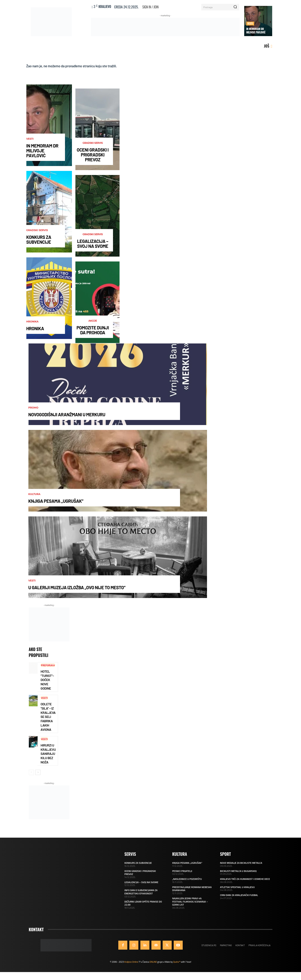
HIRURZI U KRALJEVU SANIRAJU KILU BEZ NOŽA (48, 757)
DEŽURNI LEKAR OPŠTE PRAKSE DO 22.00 (143, 906)
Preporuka (49, 667)
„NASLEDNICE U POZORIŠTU (187, 882)
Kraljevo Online (131, 965)
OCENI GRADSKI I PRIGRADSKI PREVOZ (93, 156)
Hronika (32, 323)
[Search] (235, 7)
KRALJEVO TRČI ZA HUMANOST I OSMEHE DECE (245, 882)
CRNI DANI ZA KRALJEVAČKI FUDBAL (239, 898)
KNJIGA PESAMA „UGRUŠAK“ (56, 502)
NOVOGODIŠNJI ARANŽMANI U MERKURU (67, 416)
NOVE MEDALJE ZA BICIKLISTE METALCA (241, 866)
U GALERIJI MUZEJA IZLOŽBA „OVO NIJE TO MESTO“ (77, 589)
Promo (33, 409)
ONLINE (153, 965)
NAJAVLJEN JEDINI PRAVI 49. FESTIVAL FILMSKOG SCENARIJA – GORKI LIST (190, 905)
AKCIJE (93, 322)
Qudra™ (177, 965)
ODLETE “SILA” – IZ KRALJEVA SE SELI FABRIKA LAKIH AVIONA (48, 719)
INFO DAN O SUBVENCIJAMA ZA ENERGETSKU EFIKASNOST (141, 895)
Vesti (250, 23)
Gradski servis (37, 232)
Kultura (34, 496)
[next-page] (38, 775)
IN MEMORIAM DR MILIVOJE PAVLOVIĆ (256, 30)
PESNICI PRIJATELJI (182, 874)
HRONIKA (35, 330)
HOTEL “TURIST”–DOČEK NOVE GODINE (47, 682)
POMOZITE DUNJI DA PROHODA (93, 331)
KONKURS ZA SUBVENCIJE (39, 241)
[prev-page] (31, 775)
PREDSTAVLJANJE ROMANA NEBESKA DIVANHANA (192, 892)
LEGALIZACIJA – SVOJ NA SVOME (93, 245)
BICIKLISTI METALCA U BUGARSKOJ (238, 874)
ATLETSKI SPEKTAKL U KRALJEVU (237, 890)
